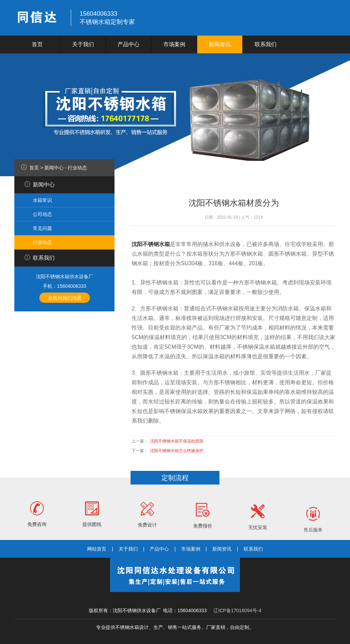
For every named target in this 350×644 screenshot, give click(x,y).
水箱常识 (42, 200)
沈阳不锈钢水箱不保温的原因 (177, 441)
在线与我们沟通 (65, 298)
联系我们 (266, 44)
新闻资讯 (220, 44)
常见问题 (42, 228)
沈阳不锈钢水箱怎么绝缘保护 (177, 451)
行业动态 (77, 168)
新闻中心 (54, 168)
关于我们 (83, 44)
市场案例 (174, 44)
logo (38, 18)
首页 (37, 44)
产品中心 (129, 44)
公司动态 (42, 214)
